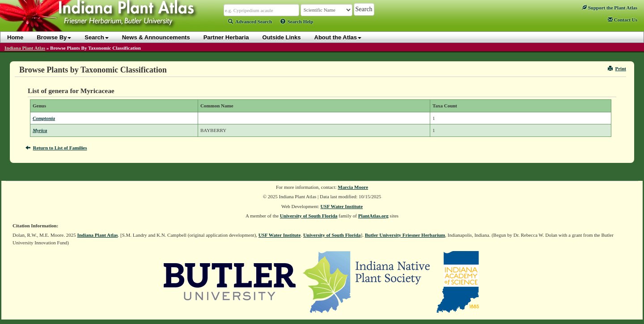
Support (610, 8)
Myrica (40, 130)
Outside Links (282, 37)
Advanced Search (250, 21)
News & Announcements (156, 37)
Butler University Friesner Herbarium (405, 235)
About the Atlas (338, 37)
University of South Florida (309, 216)
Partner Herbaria (226, 37)
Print (617, 68)
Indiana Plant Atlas (25, 48)
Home (15, 37)
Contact (623, 20)
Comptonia (44, 118)
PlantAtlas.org (373, 216)
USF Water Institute (342, 206)
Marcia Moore (353, 187)
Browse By (54, 37)
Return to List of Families (56, 148)
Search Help (297, 21)
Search (96, 37)
